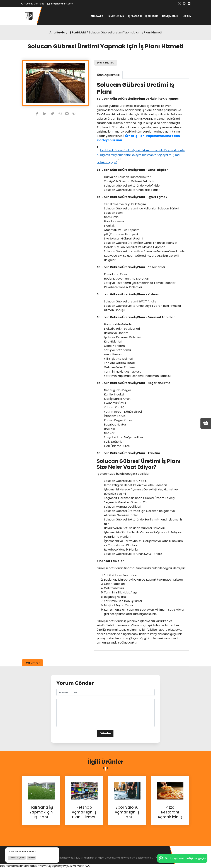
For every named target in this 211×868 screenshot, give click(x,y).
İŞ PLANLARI (135, 16)
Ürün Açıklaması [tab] (108, 75)
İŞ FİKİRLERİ (152, 16)
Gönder (105, 733)
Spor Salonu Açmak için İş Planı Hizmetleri (127, 812)
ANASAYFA (97, 16)
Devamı (31, 858)
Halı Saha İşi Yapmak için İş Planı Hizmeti (41, 812)
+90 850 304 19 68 (33, 4)
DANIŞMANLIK (170, 16)
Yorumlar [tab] (32, 663)
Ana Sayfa (57, 32)
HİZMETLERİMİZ (116, 16)
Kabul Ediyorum (17, 858)
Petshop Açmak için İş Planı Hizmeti (84, 812)
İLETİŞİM (187, 16)
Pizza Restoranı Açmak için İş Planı (170, 812)
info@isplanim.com (60, 4)
